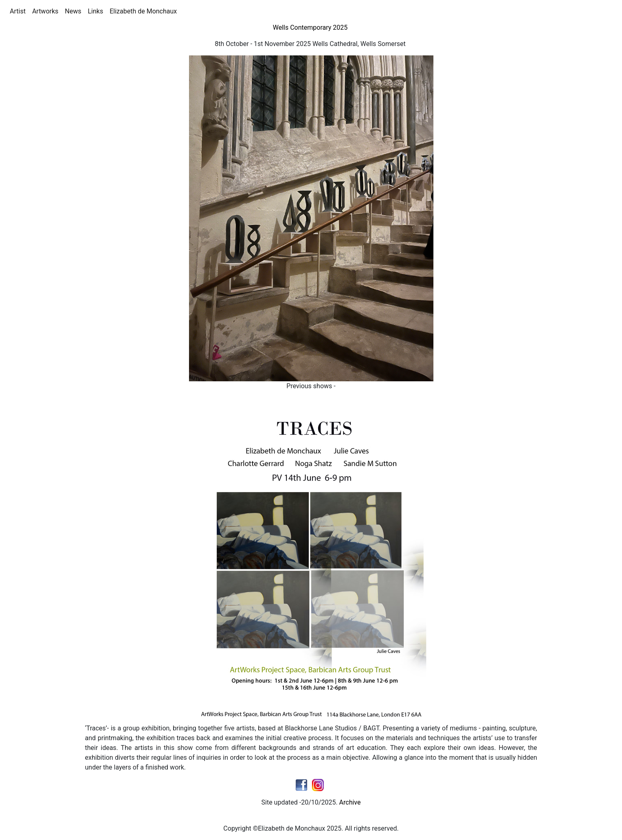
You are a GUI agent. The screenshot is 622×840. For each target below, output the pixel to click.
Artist (19, 11)
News (75, 11)
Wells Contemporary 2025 (311, 27)
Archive (350, 802)
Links (97, 11)
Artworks (47, 11)
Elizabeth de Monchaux (145, 11)
